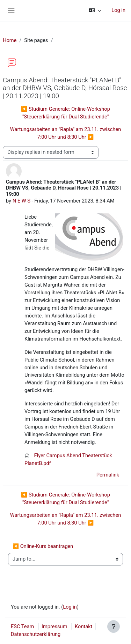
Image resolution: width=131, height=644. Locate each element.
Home (10, 40)
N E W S (21, 201)
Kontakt (83, 626)
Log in (118, 10)
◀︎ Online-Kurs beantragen (43, 546)
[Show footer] (114, 626)
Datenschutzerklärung (36, 634)
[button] (95, 11)
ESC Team (22, 626)
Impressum (54, 626)
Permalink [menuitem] (108, 475)
